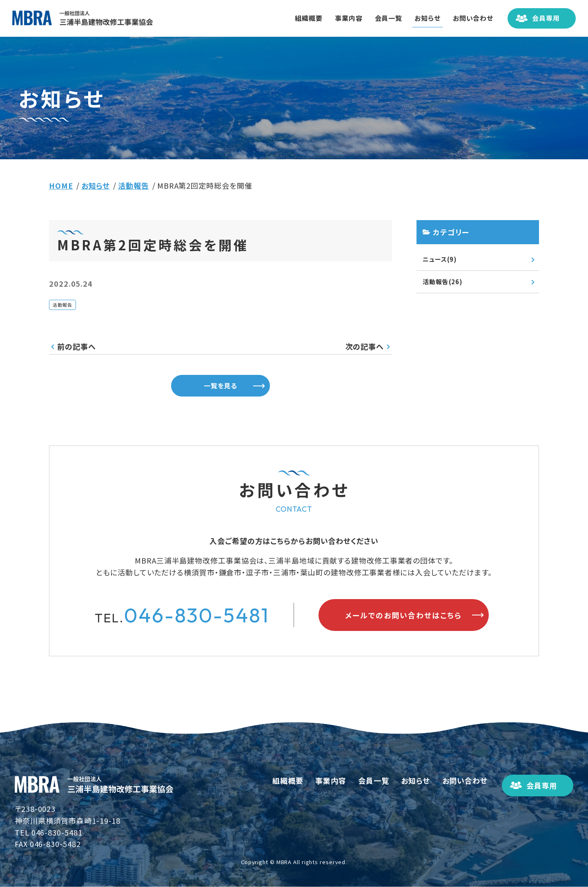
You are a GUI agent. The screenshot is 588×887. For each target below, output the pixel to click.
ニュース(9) (440, 259)
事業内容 (345, 18)
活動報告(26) (443, 282)
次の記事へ (365, 346)
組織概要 (305, 18)
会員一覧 (385, 18)
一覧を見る (221, 386)
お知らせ (424, 18)
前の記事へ (77, 346)
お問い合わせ (469, 18)
